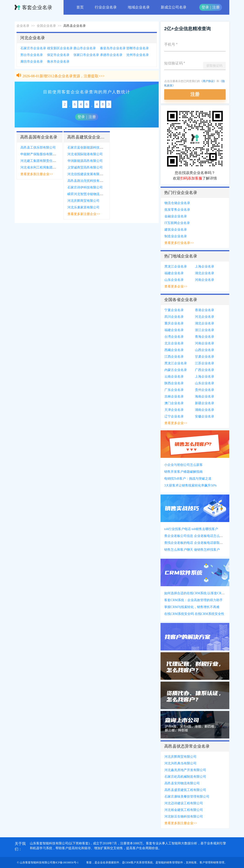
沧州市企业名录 (138, 55)
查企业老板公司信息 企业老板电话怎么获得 (195, 536)
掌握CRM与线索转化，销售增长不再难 (192, 607)
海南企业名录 (205, 397)
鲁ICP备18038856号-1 (66, 862)
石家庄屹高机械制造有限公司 (185, 777)
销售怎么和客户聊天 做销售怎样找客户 (192, 550)
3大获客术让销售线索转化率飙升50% (190, 485)
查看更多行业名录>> (179, 243)
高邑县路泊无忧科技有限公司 (88, 181)
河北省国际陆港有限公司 (85, 154)
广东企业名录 (174, 390)
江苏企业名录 (205, 363)
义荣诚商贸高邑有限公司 (85, 167)
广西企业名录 (205, 370)
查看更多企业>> (176, 286)
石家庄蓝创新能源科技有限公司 (90, 148)
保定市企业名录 (58, 55)
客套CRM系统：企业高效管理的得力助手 (193, 600)
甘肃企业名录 (205, 357)
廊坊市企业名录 (32, 62)
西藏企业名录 (174, 350)
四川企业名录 (174, 317)
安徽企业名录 (205, 416)
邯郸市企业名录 (138, 48)
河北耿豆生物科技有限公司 (184, 817)
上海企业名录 (205, 267)
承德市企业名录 (111, 55)
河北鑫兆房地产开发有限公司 (185, 770)
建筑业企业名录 (176, 230)
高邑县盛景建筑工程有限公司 (185, 790)
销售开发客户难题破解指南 (183, 472)
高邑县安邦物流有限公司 (182, 783)
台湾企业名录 (174, 337)
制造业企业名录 (176, 236)
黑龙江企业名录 (176, 267)
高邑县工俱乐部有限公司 (38, 148)
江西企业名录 (174, 357)
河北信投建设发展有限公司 (87, 174)
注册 (216, 7)
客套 (89, 862)
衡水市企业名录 (58, 62)
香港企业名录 (205, 310)
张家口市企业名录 (86, 55)
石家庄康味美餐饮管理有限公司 (187, 797)
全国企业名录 (46, 26)
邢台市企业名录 (32, 55)
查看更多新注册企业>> (37, 174)
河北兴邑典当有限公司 (180, 763)
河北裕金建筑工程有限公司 (184, 810)
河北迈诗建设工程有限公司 (184, 803)
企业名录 (23, 26)
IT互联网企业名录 (177, 223)
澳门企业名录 (174, 403)
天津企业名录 (174, 410)
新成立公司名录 (174, 7)
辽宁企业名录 (174, 416)
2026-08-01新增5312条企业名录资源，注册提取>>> (64, 77)
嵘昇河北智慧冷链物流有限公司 (90, 194)
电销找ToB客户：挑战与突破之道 (188, 479)
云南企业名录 (174, 377)
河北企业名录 (205, 317)
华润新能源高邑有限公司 (85, 161)
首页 (80, 7)
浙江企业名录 (205, 330)
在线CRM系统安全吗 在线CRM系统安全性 (194, 614)
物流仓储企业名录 (177, 203)
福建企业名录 (174, 273)
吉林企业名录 (174, 397)
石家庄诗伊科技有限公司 (85, 187)
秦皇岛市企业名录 (113, 48)
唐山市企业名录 (85, 48)
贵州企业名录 (205, 390)
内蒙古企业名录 (176, 370)
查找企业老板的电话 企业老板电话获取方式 (195, 543)
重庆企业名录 (174, 323)
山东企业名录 (174, 280)
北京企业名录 (174, 343)
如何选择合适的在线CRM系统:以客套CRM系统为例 (201, 593)
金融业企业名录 (176, 216)
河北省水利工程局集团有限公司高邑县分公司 (53, 167)
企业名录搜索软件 (108, 862)
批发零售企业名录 (177, 210)
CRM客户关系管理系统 (139, 862)
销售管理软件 (175, 862)
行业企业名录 (106, 7)
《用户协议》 (208, 81)
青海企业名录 (205, 337)
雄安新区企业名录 (60, 48)
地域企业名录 (139, 7)
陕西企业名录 (174, 383)
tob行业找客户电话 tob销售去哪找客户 (191, 529)
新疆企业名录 (205, 403)
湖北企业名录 (205, 273)
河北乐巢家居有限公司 (83, 207)
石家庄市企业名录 (33, 48)
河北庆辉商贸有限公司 (83, 201)
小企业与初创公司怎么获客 (183, 465)
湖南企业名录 (205, 410)
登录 (205, 7)
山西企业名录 (205, 350)
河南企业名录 (205, 280)
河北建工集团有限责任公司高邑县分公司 (49, 161)
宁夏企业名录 (174, 310)
